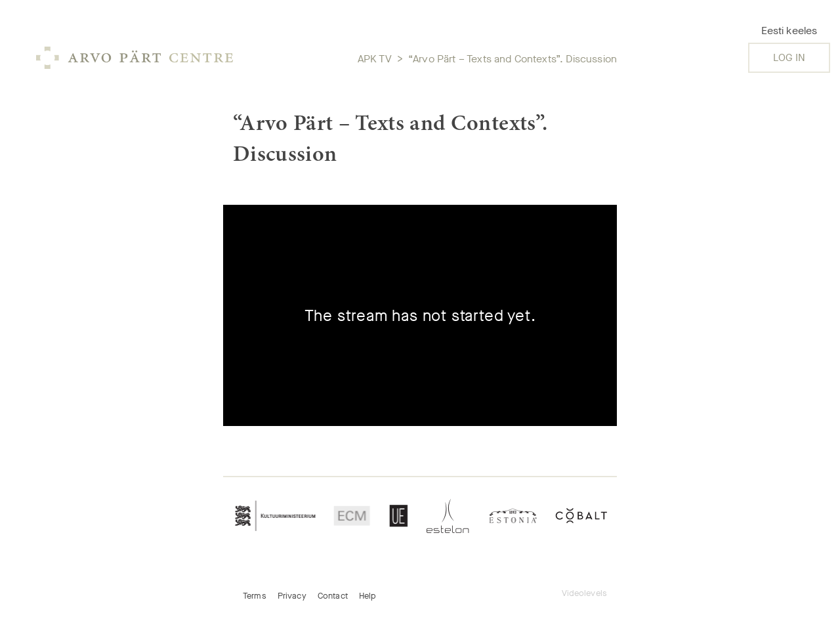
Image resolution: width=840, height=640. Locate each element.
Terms (255, 596)
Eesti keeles (789, 31)
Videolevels (584, 593)
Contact (333, 596)
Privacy (292, 596)
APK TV (375, 59)
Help (368, 596)
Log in (789, 57)
